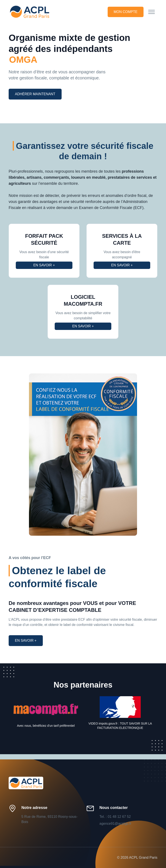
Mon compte (126, 12)
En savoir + (44, 265)
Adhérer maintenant (35, 94)
